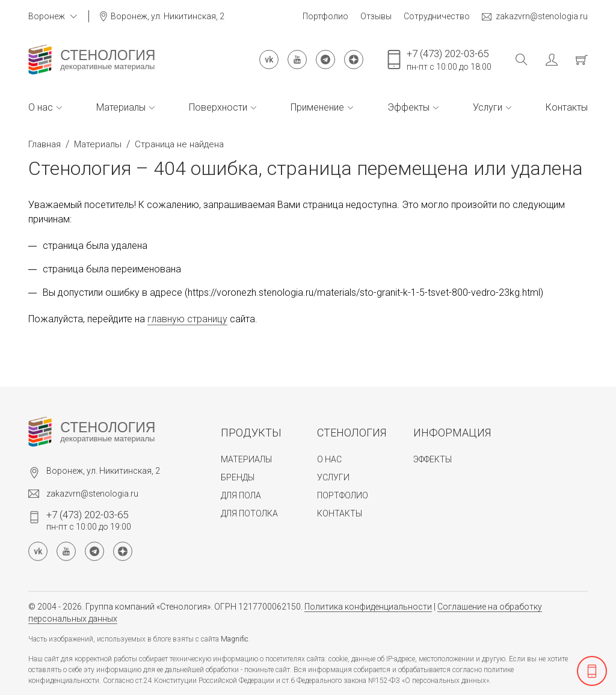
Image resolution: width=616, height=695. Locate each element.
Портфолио (325, 16)
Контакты (567, 107)
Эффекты (413, 107)
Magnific (235, 639)
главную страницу (187, 319)
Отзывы (376, 16)
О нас (45, 107)
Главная (45, 144)
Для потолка (249, 513)
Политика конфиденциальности (368, 607)
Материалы (125, 107)
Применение (322, 107)
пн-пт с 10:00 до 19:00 (89, 520)
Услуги (492, 107)
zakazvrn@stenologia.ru (535, 17)
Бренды (238, 477)
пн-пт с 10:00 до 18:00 (449, 60)
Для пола (241, 495)
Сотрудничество (437, 16)
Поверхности (223, 107)
